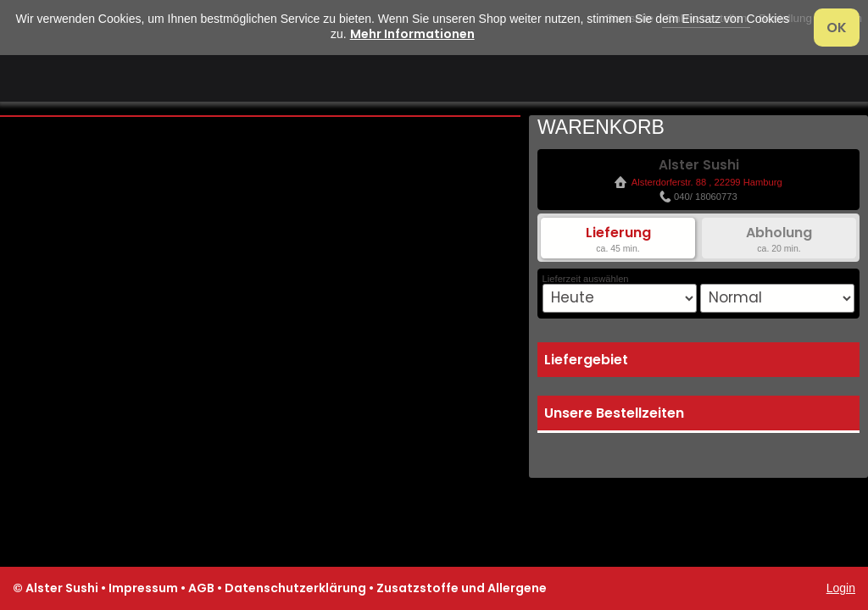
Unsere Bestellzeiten (614, 413)
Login (841, 588)
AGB (201, 588)
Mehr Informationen (412, 34)
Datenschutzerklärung (295, 588)
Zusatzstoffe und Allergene (462, 588)
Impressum (143, 588)
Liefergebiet (586, 360)
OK (837, 28)
